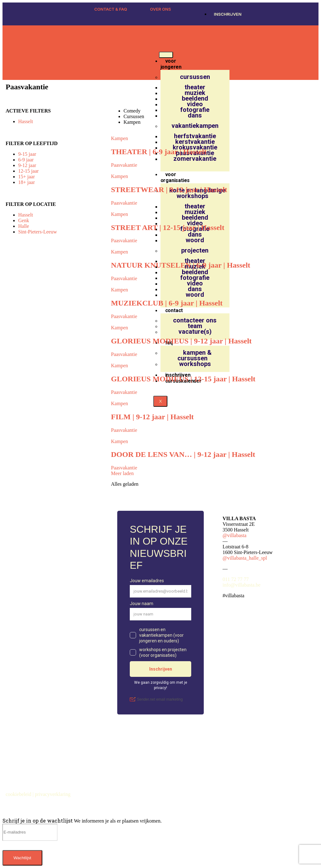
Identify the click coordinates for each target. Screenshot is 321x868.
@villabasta (234, 535)
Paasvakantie (124, 165)
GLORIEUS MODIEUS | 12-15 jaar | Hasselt (183, 379)
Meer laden (122, 473)
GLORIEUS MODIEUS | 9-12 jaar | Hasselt (181, 341)
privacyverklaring (53, 794)
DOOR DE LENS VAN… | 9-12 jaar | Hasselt (183, 454)
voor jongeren (171, 64)
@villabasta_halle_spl (245, 558)
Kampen (119, 138)
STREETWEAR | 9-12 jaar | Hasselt (169, 190)
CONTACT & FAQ (111, 9)
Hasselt (26, 121)
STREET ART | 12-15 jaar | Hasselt (168, 227)
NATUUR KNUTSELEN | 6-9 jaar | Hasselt (181, 265)
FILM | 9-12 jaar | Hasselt (152, 417)
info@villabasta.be (242, 585)
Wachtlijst (22, 858)
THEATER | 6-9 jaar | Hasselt (159, 152)
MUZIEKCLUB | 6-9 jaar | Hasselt (167, 303)
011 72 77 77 (236, 579)
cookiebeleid (19, 794)
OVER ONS (161, 9)
